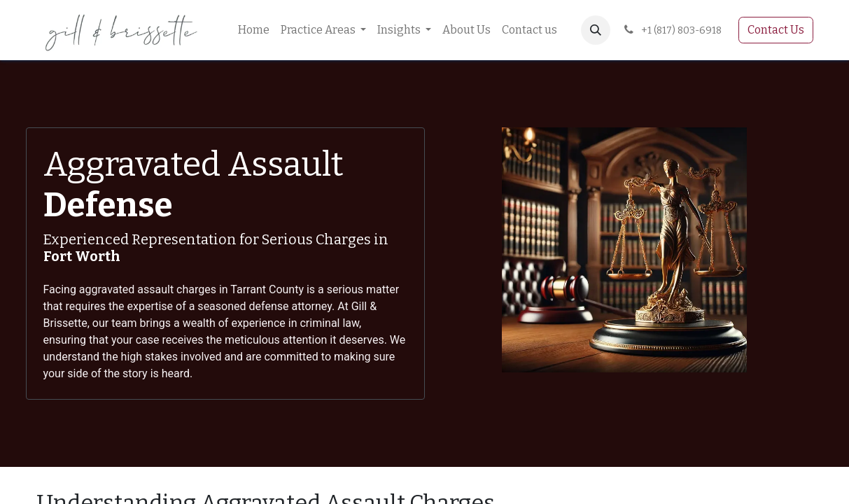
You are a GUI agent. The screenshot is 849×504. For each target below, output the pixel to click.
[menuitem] (254, 30)
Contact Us (776, 30)
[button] (596, 30)
